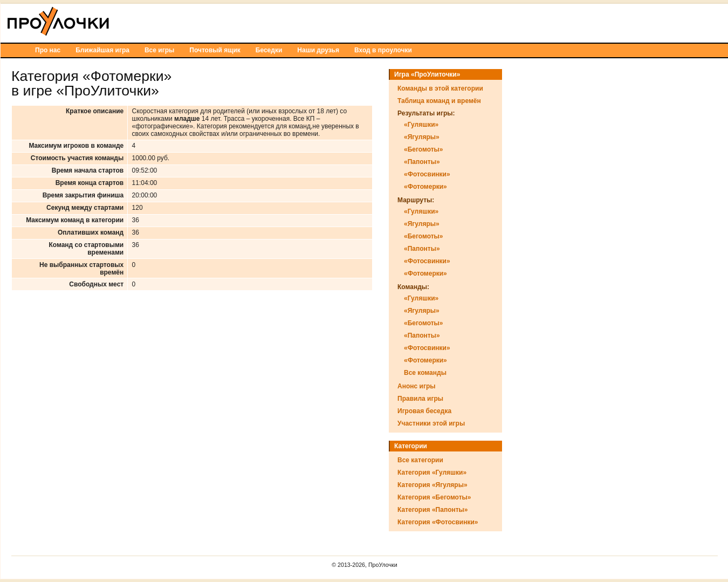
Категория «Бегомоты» (434, 497)
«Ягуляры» (422, 137)
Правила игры (420, 399)
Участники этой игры (431, 423)
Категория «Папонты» (433, 510)
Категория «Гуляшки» (432, 473)
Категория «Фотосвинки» (438, 522)
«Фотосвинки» (427, 174)
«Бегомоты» (424, 149)
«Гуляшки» (421, 125)
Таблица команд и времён (439, 101)
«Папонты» (422, 162)
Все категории (420, 460)
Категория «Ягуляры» (432, 485)
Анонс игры (416, 386)
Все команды (425, 373)
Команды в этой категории (440, 88)
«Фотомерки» (425, 187)
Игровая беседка (424, 411)
